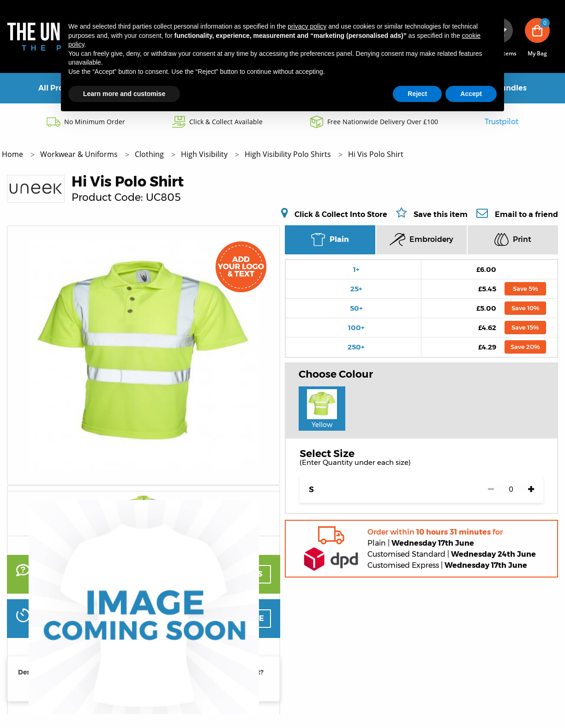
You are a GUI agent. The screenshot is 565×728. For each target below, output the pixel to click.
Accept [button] (471, 94)
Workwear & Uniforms (80, 154)
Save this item (441, 214)
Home (13, 154)
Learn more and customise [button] (124, 94)
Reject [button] (417, 94)
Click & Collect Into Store (341, 214)
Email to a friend (526, 214)
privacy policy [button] (307, 26)
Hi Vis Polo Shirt (376, 154)
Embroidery (421, 240)
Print (513, 239)
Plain (330, 240)
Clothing (150, 154)
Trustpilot (502, 122)
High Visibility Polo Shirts (289, 154)
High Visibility (205, 154)
